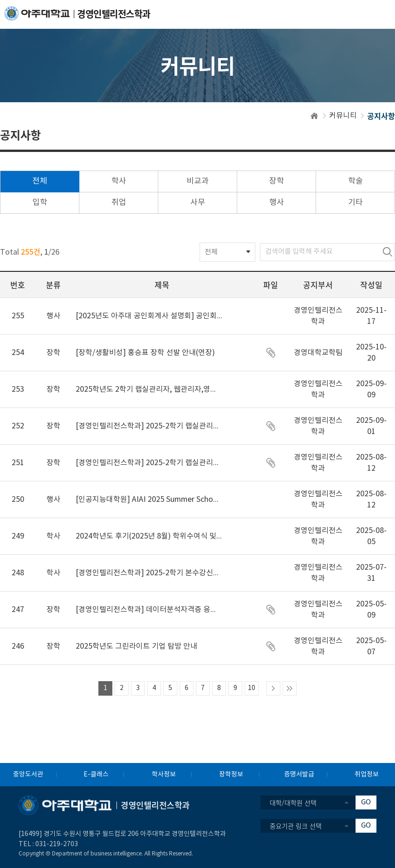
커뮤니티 (343, 116)
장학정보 (231, 775)
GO (366, 802)
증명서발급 (299, 775)
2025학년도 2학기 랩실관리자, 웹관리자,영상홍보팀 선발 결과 (149, 389)
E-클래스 (96, 775)
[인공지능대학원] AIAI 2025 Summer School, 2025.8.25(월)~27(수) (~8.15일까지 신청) (149, 500)
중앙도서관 (28, 775)
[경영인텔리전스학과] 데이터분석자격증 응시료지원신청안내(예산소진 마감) (149, 610)
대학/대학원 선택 (293, 802)
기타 (356, 203)
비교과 (198, 181)
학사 (119, 181)
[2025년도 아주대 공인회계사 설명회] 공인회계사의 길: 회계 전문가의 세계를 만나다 (149, 316)
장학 (277, 181)
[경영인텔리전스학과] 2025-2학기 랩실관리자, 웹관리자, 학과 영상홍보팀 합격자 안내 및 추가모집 (149, 426)
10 (252, 688)
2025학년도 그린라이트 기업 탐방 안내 (136, 646)
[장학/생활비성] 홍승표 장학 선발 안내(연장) (145, 353)
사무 (198, 203)
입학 (40, 203)
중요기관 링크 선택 (296, 826)
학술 (356, 181)
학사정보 (164, 775)
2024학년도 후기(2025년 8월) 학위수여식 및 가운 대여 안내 (149, 536)
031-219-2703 (57, 844)
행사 (277, 203)
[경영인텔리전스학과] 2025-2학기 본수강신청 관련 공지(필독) (149, 573)
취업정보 (367, 775)
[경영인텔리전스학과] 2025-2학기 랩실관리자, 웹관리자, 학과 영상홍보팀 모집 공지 (149, 463)
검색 (388, 252)
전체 (40, 181)
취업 (119, 203)
